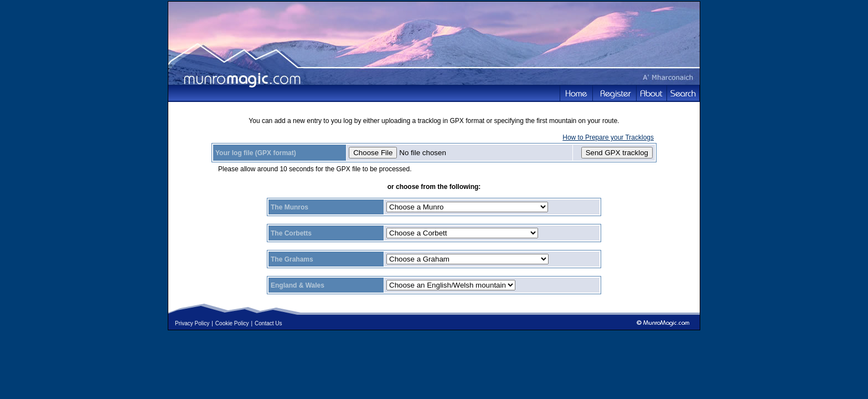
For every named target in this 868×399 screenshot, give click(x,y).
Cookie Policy (232, 323)
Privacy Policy (192, 323)
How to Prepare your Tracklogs (608, 137)
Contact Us (268, 323)
